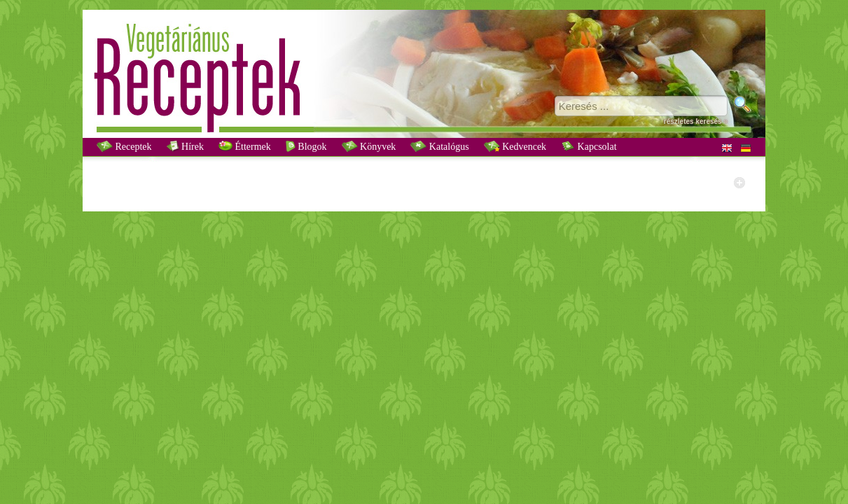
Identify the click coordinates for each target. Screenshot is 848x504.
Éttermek (245, 146)
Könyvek (369, 146)
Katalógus (439, 146)
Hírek (185, 146)
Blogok (306, 146)
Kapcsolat (589, 146)
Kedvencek (515, 146)
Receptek (124, 146)
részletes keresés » (696, 121)
